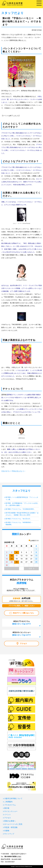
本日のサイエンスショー (22, 634)
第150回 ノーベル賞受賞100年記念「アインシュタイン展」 (22, 498)
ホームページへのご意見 (13, 824)
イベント (8, 815)
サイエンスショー (11, 811)
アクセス (23, 644)
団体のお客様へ (10, 821)
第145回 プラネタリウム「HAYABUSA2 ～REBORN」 (19, 524)
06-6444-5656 (10, 856)
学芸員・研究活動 (11, 827)
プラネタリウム (10, 805)
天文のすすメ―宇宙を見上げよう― (13, 471)
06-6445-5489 (16, 859)
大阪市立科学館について (13, 799)
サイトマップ (9, 834)
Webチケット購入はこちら (23, 613)
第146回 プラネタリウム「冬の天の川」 (18, 519)
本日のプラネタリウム (22, 623)
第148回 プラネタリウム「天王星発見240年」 (20, 509)
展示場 (7, 808)
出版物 (7, 831)
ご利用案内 (8, 802)
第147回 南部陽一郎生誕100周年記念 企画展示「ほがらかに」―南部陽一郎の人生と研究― (22, 514)
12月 (30, 569)
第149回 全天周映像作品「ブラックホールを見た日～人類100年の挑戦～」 (22, 504)
